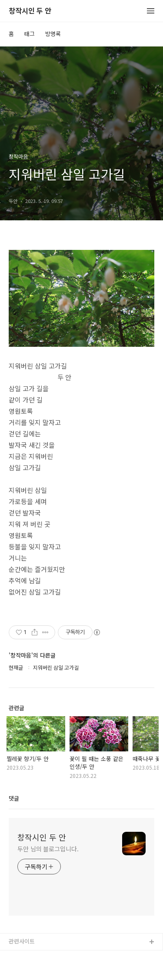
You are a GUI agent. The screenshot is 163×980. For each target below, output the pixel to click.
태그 (30, 34)
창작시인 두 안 (30, 11)
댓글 (14, 798)
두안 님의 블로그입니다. (48, 849)
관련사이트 (22, 941)
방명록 (53, 34)
